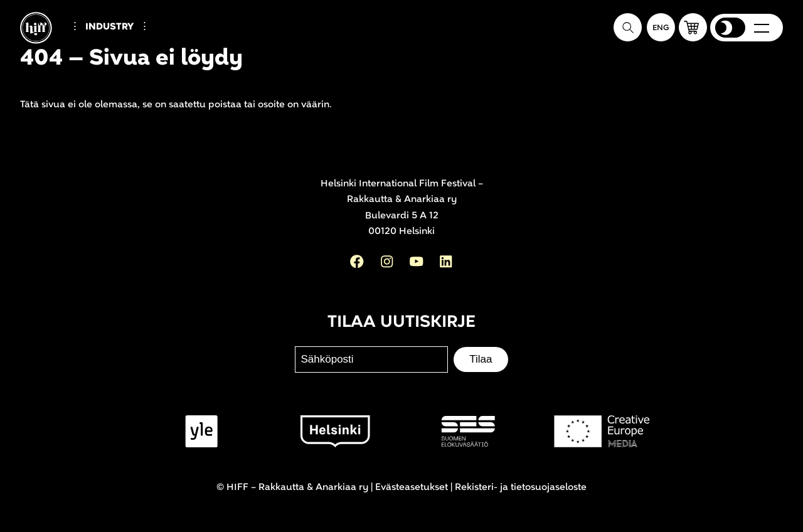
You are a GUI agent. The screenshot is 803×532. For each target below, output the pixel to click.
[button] (693, 27)
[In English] (661, 27)
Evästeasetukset (412, 487)
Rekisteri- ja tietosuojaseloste (521, 487)
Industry (109, 27)
